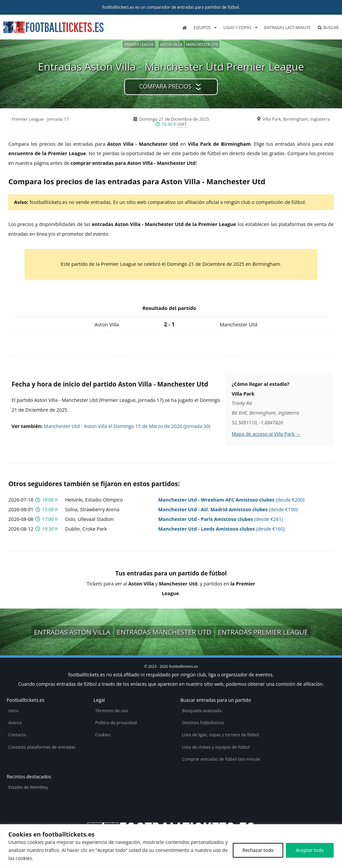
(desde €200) (231, 500)
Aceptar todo (310, 850)
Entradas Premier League (263, 632)
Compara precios (165, 86)
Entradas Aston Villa (72, 632)
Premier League (139, 44)
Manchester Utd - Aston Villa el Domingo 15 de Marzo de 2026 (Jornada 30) (127, 426)
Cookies (103, 735)
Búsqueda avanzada (202, 711)
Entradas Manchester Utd (164, 632)
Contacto (17, 735)
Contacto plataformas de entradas (42, 747)
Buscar (328, 28)
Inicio (14, 711)
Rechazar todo (258, 850)
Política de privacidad (116, 723)
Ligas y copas (237, 28)
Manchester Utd (202, 44)
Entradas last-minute (287, 28)
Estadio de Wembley (28, 787)
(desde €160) (222, 529)
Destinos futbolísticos (203, 723)
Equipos (202, 28)
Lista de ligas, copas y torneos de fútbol (220, 735)
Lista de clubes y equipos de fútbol (216, 747)
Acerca (15, 723)
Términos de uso (112, 711)
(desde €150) (228, 509)
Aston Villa (171, 44)
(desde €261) (221, 519)
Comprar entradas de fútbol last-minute (221, 759)
